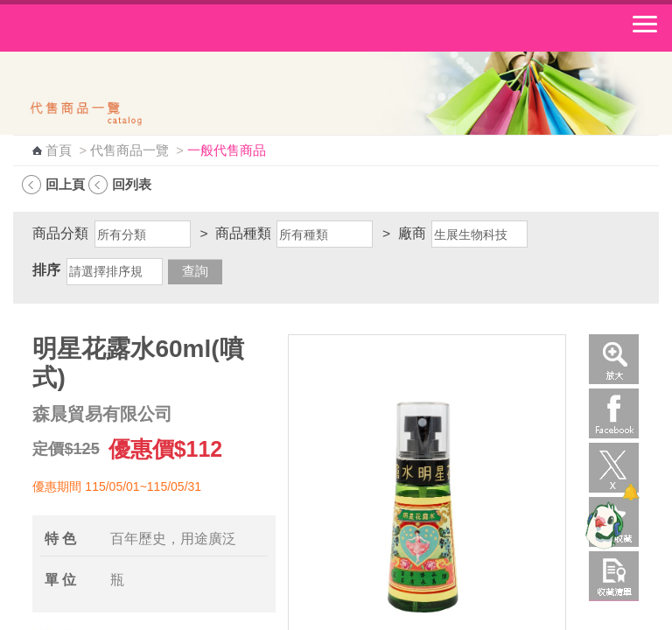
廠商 (412, 233)
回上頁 (65, 184)
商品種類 (243, 233)
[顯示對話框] (630, 492)
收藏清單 (614, 576)
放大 (614, 359)
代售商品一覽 (129, 150)
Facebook (614, 413)
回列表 (132, 184)
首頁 (59, 150)
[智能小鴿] (602, 525)
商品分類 (60, 233)
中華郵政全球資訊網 (109, 28)
